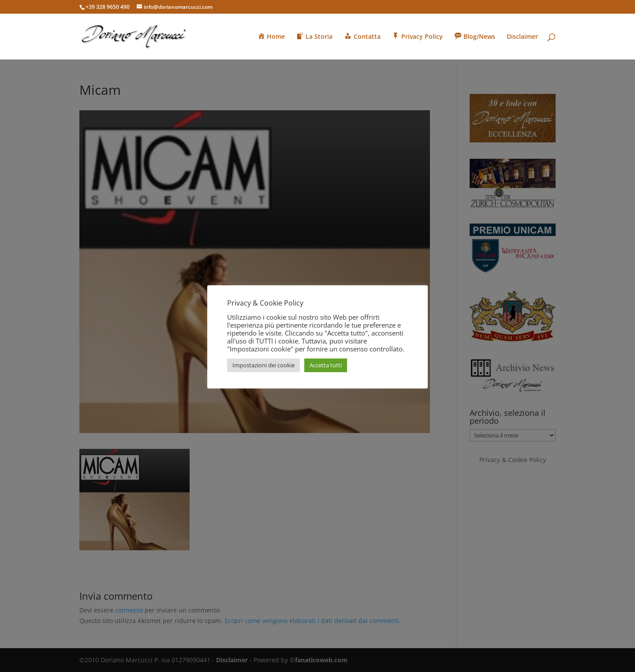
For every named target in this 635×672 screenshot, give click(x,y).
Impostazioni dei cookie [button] (263, 365)
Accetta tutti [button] (326, 365)
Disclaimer (522, 37)
